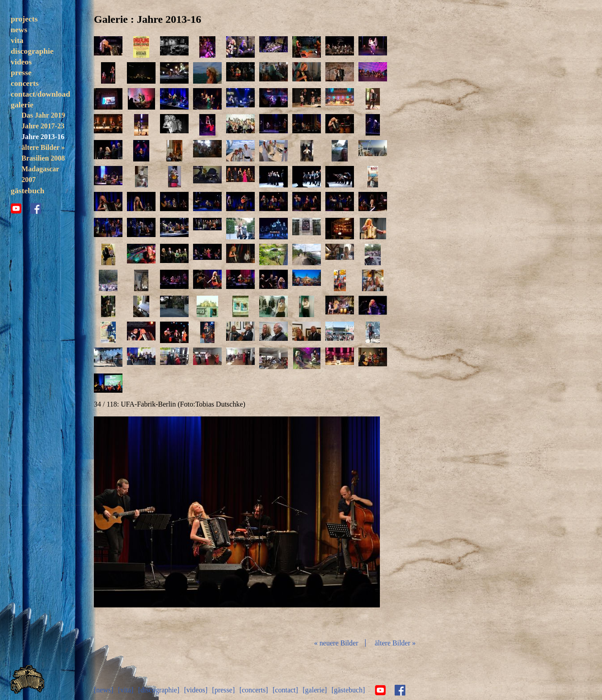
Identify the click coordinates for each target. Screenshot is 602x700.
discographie (32, 51)
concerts (25, 83)
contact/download (40, 94)
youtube (16, 208)
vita (17, 40)
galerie (22, 105)
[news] (104, 690)
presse (21, 72)
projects (24, 19)
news (19, 30)
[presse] (224, 690)
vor (333, 524)
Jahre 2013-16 (43, 137)
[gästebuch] (348, 690)
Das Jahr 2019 (43, 115)
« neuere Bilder (336, 643)
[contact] (285, 690)
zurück (141, 524)
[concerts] (254, 690)
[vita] (126, 690)
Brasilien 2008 (43, 158)
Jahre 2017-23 (43, 126)
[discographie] (159, 690)
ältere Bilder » (43, 147)
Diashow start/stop (236, 524)
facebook (36, 208)
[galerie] (315, 690)
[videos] (196, 690)
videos (21, 62)
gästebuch (27, 191)
